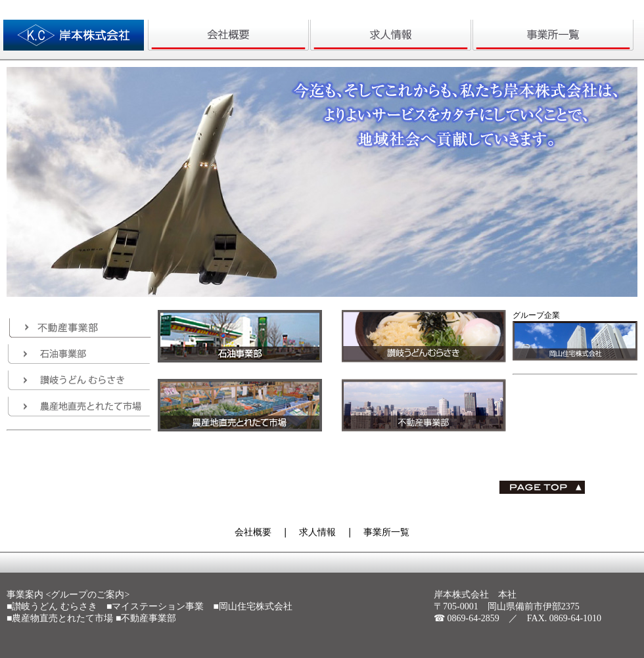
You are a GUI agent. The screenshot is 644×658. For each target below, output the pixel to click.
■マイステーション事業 (155, 606)
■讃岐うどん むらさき (52, 606)
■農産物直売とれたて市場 (60, 618)
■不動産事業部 (146, 618)
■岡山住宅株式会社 (252, 606)
